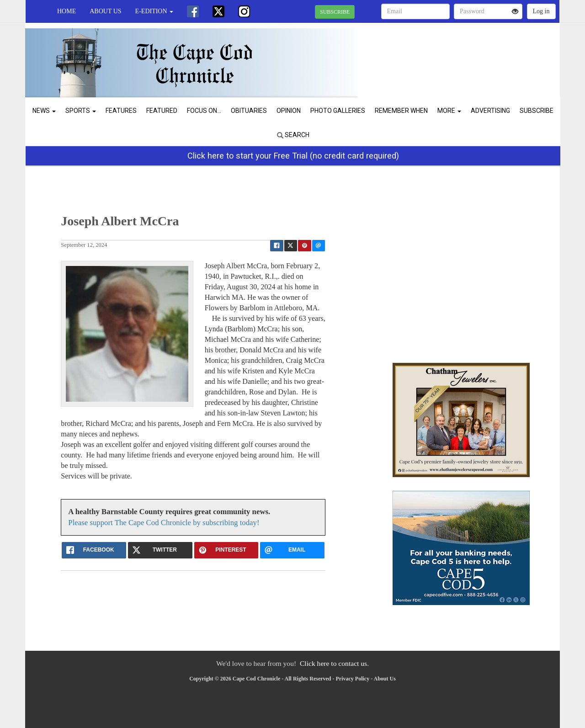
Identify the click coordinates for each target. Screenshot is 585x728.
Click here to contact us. (334, 663)
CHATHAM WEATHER (476, 55)
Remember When (401, 111)
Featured (162, 111)
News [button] (44, 111)
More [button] (449, 111)
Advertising (490, 111)
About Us (105, 11)
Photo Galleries (338, 111)
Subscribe (537, 111)
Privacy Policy (353, 679)
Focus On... (204, 111)
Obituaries (249, 111)
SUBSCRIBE (335, 12)
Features (121, 111)
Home (66, 11)
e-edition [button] (154, 11)
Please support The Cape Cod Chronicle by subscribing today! (164, 523)
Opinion (289, 111)
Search (293, 135)
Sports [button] (81, 111)
